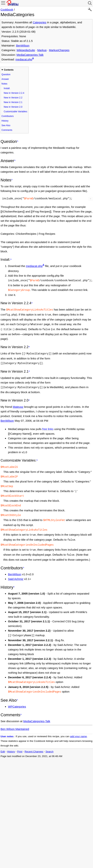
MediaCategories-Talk (30, 55)
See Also (6, 125)
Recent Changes (34, 742)
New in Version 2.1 (13, 102)
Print (20, 742)
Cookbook (7, 10)
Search (50, 742)
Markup (42, 50)
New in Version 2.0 (13, 107)
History (5, 121)
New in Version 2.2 (13, 98)
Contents (9, 70)
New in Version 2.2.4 (14, 93)
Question (6, 74)
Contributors (8, 116)
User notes (7, 727)
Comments (7, 130)
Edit (3, 742)
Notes (4, 84)
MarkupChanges (59, 50)
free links (48, 426)
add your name (78, 727)
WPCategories (17, 697)
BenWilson (23, 45)
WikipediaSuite (26, 50)
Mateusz (18, 403)
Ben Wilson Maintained (15, 720)
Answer (5, 79)
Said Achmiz (16, 571)
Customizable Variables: (16, 112)
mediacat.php (24, 59)
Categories (40, 22)
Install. (7, 88)
